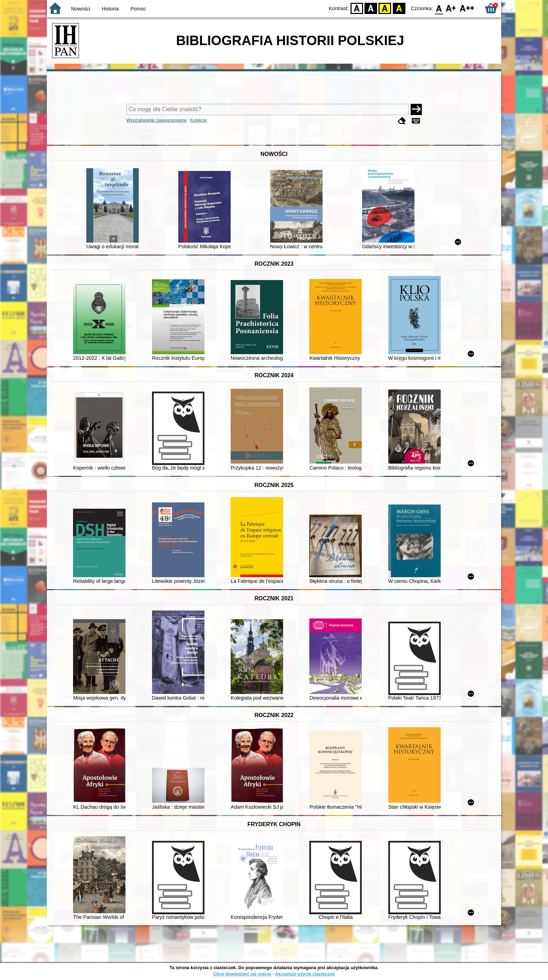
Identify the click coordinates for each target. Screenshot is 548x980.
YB (385, 8)
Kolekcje (199, 120)
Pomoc (138, 9)
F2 (467, 8)
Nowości (81, 9)
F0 (439, 8)
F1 (451, 8)
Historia (110, 9)
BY (399, 8)
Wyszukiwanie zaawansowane (157, 120)
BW (371, 8)
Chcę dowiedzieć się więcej (242, 974)
